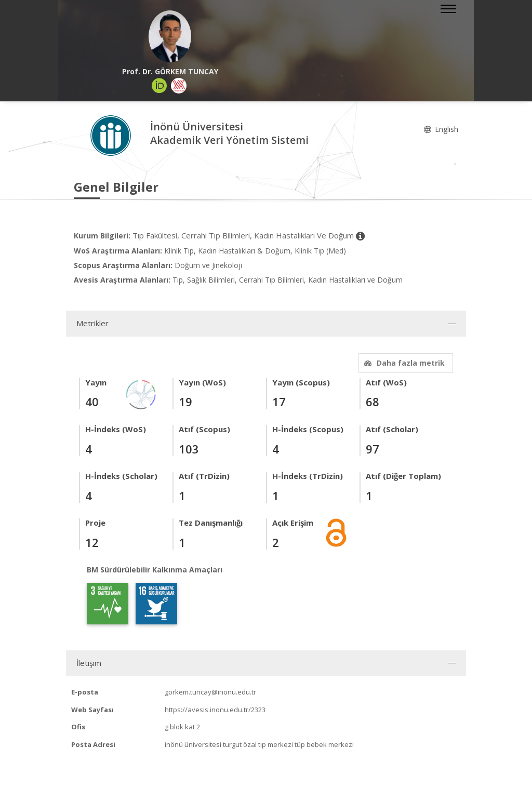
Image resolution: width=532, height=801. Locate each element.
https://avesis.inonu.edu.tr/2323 (215, 710)
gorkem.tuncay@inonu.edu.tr (210, 692)
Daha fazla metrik (403, 363)
